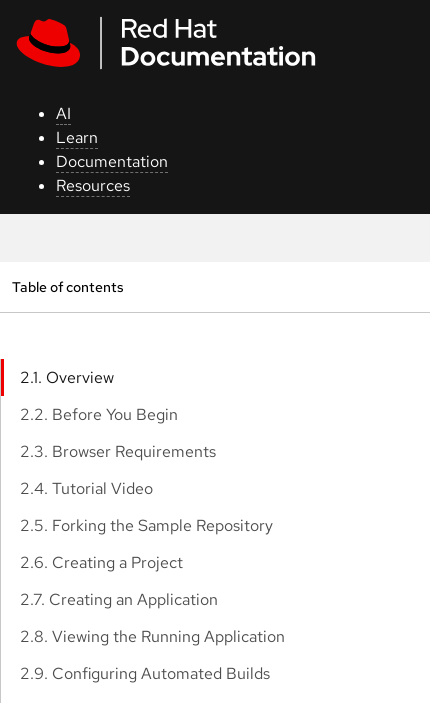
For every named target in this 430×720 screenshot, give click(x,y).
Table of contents (67, 286)
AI (63, 113)
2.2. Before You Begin (99, 414)
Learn (77, 137)
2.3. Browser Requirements (118, 451)
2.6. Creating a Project (101, 562)
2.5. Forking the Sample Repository (146, 525)
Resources (93, 185)
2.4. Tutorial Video (86, 488)
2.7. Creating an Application (119, 599)
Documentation (112, 161)
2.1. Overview (67, 377)
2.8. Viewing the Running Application (152, 636)
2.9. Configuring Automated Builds (145, 673)
